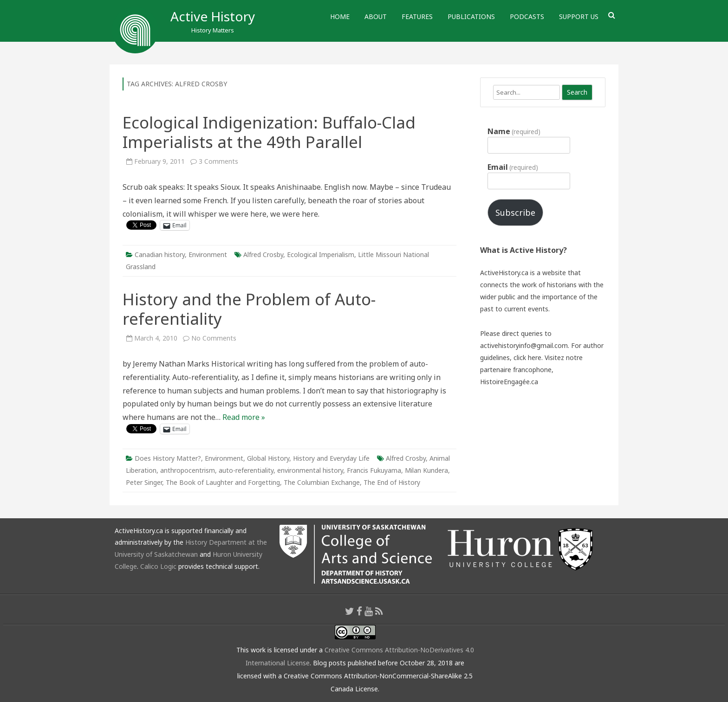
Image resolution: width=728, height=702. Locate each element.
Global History (268, 458)
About (376, 16)
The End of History (392, 482)
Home (340, 16)
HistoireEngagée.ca (509, 382)
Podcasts (527, 16)
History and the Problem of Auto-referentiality (249, 309)
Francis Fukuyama (374, 470)
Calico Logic (158, 566)
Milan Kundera (426, 470)
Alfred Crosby (263, 254)
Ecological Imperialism (321, 254)
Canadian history (160, 254)
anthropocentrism (188, 470)
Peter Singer (144, 482)
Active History (213, 16)
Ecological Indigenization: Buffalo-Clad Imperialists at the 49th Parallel (269, 132)
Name (514, 131)
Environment (208, 254)
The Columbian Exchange (322, 482)
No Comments (214, 338)
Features (417, 16)
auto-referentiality (246, 470)
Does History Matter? (168, 458)
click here (527, 357)
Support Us (579, 16)
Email (513, 167)
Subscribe (515, 213)
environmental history (310, 470)
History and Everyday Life (331, 458)
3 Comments (218, 161)
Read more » (244, 417)
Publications (471, 16)
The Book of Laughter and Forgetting (223, 482)
